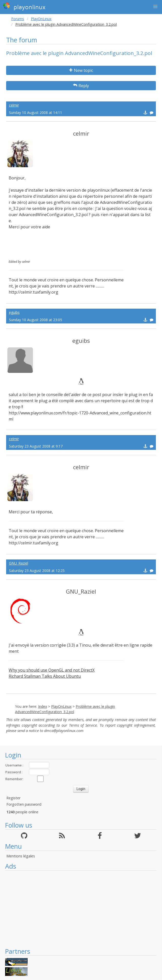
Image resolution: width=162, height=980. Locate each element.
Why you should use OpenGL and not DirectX (52, 670)
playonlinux (24, 6)
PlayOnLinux (41, 19)
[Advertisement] (81, 909)
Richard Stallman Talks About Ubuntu (45, 676)
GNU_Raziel (19, 563)
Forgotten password (24, 804)
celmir (14, 105)
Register (13, 798)
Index (43, 706)
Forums (18, 19)
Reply (81, 86)
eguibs (14, 312)
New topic (81, 70)
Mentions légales (21, 856)
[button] (155, 7)
